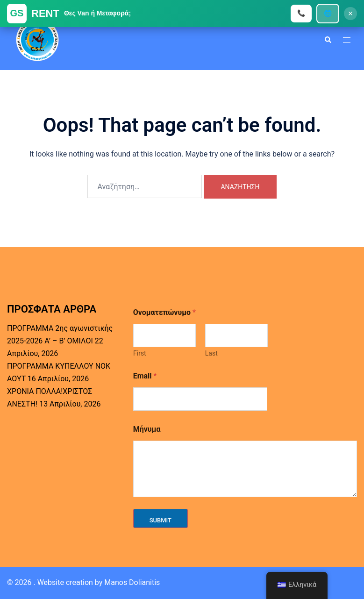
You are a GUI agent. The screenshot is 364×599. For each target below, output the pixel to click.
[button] (328, 40)
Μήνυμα (147, 429)
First (140, 353)
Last (211, 353)
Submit (161, 520)
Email (145, 376)
